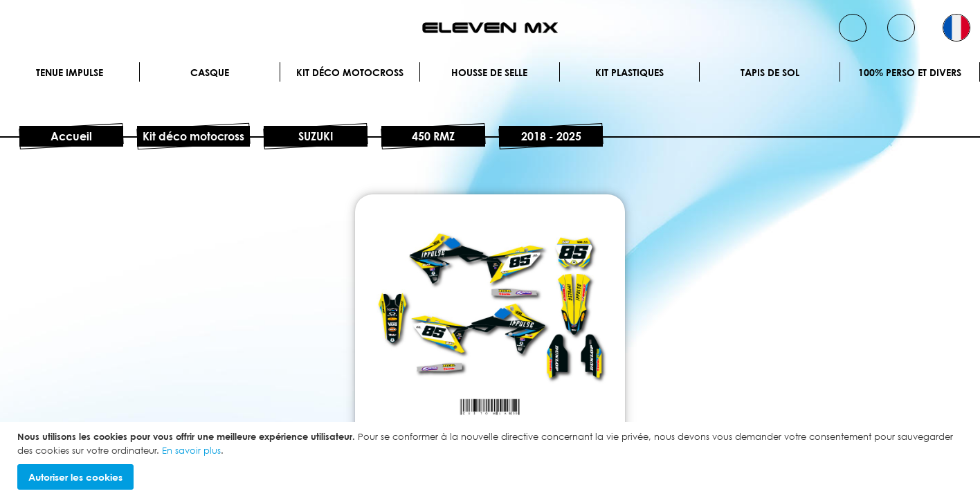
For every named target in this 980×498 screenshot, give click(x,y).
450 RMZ (433, 136)
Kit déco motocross (350, 72)
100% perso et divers (910, 72)
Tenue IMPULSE (70, 72)
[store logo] (490, 28)
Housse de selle (489, 72)
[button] (956, 28)
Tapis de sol (770, 72)
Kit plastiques (629, 72)
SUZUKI (316, 136)
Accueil (71, 136)
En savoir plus (191, 450)
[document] (492, 460)
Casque (210, 72)
